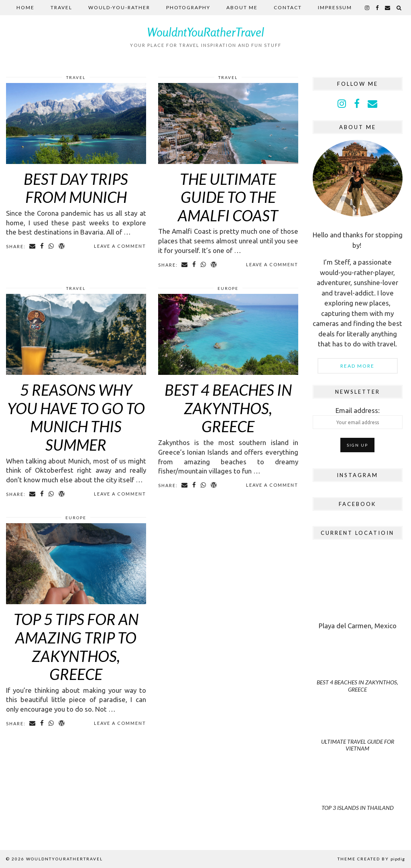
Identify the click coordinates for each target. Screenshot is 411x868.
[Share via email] (33, 246)
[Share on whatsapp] (52, 246)
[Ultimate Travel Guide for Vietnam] (358, 733)
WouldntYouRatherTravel (206, 32)
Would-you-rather (119, 7)
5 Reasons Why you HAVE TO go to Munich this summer (76, 417)
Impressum (335, 7)
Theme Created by (371, 859)
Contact (288, 7)
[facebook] (377, 8)
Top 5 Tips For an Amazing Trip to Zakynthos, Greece (76, 646)
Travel (61, 7)
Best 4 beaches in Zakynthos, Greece (228, 408)
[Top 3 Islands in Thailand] (358, 792)
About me (242, 7)
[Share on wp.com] (62, 246)
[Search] (399, 8)
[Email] (388, 8)
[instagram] (367, 8)
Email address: (358, 418)
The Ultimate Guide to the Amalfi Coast (228, 197)
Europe (228, 288)
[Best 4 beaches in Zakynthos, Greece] (358, 674)
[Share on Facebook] (42, 246)
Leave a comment (120, 246)
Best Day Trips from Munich (76, 188)
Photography (188, 7)
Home (25, 7)
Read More (357, 366)
